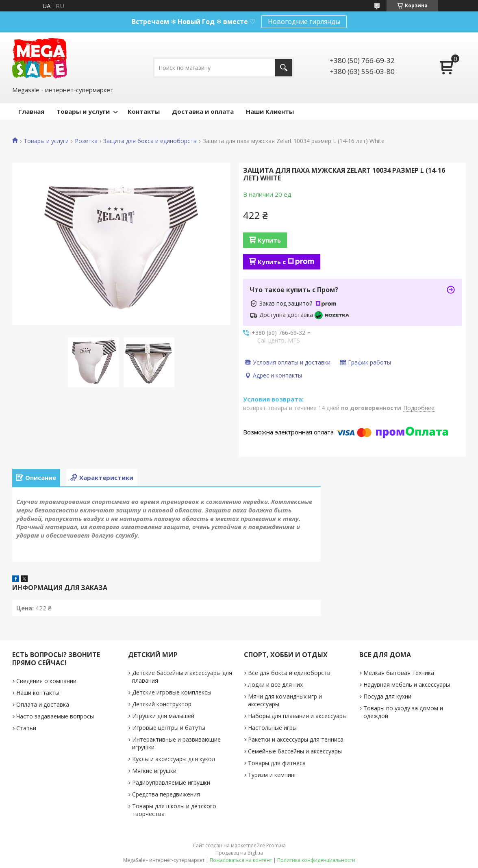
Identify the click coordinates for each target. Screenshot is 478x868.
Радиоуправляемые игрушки (171, 782)
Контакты (144, 111)
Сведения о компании (46, 681)
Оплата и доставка (43, 704)
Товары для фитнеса (277, 763)
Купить (269, 240)
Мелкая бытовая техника (399, 673)
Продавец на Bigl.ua (239, 853)
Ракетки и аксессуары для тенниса (296, 739)
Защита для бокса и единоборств (150, 141)
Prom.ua (276, 845)
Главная (31, 111)
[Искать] (284, 68)
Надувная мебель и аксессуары (407, 685)
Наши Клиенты (270, 111)
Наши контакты (38, 693)
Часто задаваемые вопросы (55, 716)
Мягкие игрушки (154, 771)
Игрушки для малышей (163, 716)
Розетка (86, 141)
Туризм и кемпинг (272, 775)
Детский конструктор (162, 704)
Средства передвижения (166, 794)
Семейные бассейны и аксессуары (295, 751)
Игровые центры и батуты (169, 728)
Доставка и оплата (203, 111)
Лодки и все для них (275, 685)
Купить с (286, 262)
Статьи (26, 728)
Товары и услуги (83, 111)
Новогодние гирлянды (304, 22)
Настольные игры (272, 728)
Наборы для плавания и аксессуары (297, 716)
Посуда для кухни (387, 696)
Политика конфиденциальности (316, 860)
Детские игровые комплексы (172, 692)
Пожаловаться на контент (241, 860)
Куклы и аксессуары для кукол (174, 759)
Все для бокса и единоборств (289, 673)
